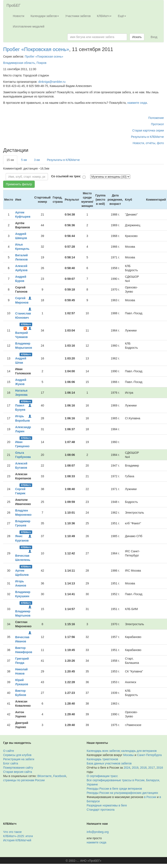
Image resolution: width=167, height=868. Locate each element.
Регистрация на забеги (19, 759)
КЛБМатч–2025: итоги (18, 836)
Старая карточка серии (148, 130)
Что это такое (12, 832)
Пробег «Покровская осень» (36, 49)
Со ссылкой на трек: (66, 176)
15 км (10, 160)
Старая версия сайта (18, 772)
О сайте (9, 751)
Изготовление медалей (29, 26)
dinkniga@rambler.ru (52, 82)
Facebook (60, 776)
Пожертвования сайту (18, 768)
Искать (137, 37)
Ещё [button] (122, 16)
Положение (156, 118)
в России (150, 797)
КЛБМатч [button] (104, 16)
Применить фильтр (19, 184)
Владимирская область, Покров (25, 63)
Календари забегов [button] (45, 16)
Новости (19, 16)
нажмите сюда (137, 103)
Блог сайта (11, 763)
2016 (160, 768)
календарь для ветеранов (139, 751)
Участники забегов (78, 16)
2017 (152, 768)
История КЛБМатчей (17, 840)
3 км (37, 160)
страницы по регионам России (24, 780)
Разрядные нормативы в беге (107, 805)
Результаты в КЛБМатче (147, 137)
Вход (154, 37)
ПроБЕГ (14, 5)
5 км (24, 160)
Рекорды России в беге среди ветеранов (114, 789)
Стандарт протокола (101, 810)
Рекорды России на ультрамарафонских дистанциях (122, 793)
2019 (135, 768)
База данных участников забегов (109, 763)
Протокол (157, 124)
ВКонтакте (44, 776)
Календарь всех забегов (103, 751)
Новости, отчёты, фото (148, 143)
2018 (143, 768)
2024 (127, 768)
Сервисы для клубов (17, 755)
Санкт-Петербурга (149, 755)
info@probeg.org (98, 832)
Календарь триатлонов (102, 759)
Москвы (129, 755)
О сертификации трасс (102, 776)
